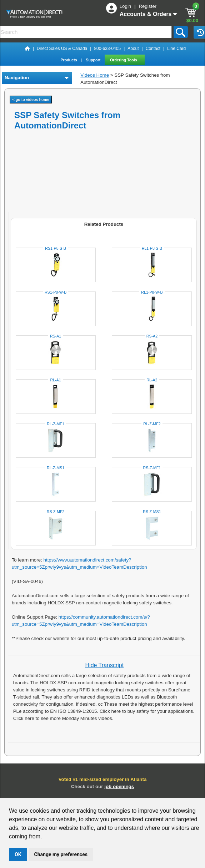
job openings (119, 786)
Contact (153, 49)
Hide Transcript (105, 665)
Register (147, 6)
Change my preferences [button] (61, 854)
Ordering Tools (124, 60)
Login (126, 6)
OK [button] (18, 854)
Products (69, 60)
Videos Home (95, 75)
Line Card (176, 49)
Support (94, 60)
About (133, 49)
